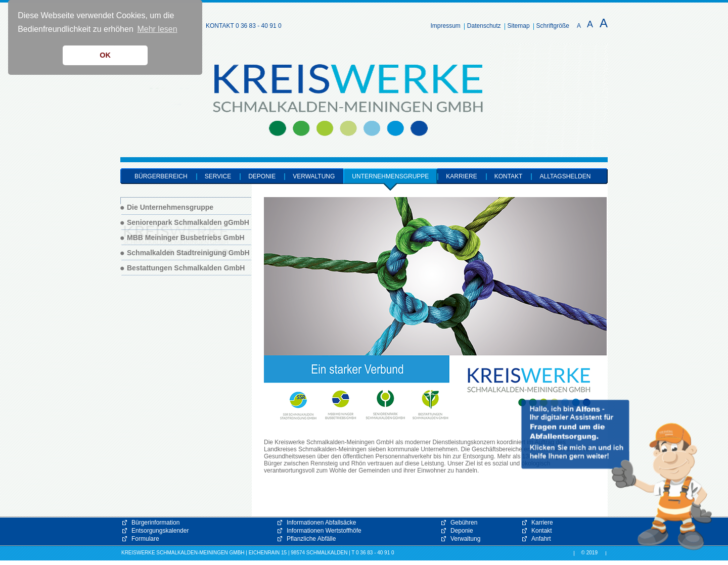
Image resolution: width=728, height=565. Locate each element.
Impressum (446, 26)
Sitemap (519, 26)
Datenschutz (484, 26)
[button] (617, 475)
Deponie (462, 531)
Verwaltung (465, 539)
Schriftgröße (553, 26)
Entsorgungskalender (160, 531)
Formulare (145, 539)
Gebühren (464, 523)
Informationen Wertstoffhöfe (324, 531)
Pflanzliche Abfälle (311, 539)
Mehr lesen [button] (157, 29)
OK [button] (105, 55)
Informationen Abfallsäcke (321, 523)
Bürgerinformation (155, 523)
